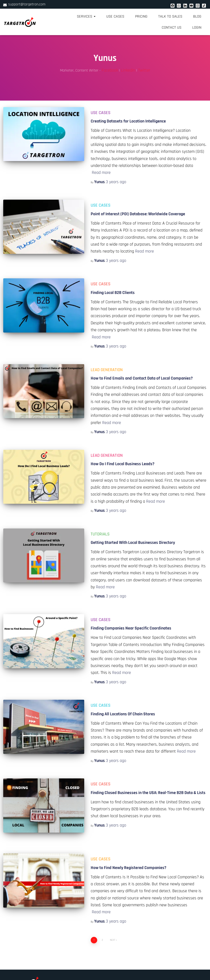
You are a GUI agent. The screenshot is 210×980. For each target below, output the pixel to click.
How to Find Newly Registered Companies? (128, 868)
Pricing (141, 16)
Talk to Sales (170, 16)
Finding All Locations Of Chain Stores (123, 714)
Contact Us (172, 27)
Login (197, 27)
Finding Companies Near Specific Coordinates (131, 628)
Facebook (110, 70)
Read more (101, 173)
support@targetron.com (27, 4)
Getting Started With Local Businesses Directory (133, 543)
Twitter (144, 70)
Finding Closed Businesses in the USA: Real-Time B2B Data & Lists (148, 793)
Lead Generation (107, 370)
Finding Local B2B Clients (113, 293)
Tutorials (100, 534)
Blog (197, 16)
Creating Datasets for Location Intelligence (128, 121)
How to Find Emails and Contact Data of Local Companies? (142, 378)
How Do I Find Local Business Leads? (123, 464)
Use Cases (115, 16)
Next (113, 940)
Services (86, 16)
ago (116, 182)
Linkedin (128, 70)
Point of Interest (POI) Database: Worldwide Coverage (138, 214)
